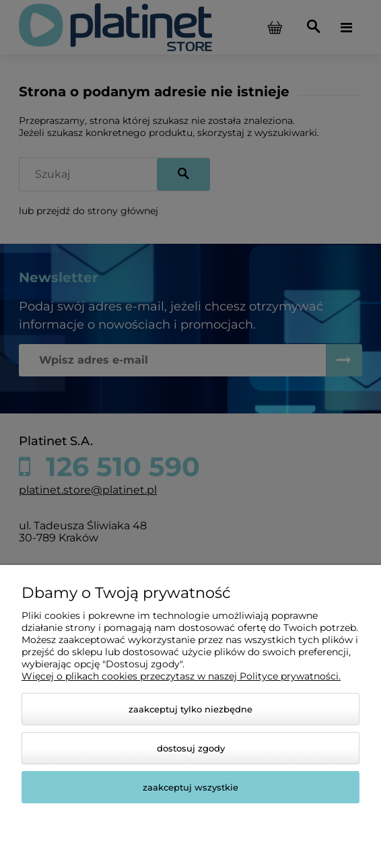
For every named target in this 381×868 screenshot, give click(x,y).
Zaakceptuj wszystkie (190, 787)
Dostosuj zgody (191, 748)
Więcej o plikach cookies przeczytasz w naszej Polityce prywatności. (181, 676)
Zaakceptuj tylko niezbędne (190, 709)
